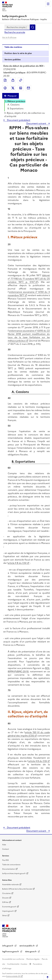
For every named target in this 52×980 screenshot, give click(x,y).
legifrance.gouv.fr (11, 952)
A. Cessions (14, 105)
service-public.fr (27, 946)
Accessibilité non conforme (13, 959)
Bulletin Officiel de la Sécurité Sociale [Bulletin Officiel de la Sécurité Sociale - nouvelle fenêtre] (17, 889)
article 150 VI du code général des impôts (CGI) (29, 734)
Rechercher (33, 27)
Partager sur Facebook (5, 88)
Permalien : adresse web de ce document (21, 80)
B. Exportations (15, 108)
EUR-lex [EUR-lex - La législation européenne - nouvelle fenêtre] (5, 902)
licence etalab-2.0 (13, 976)
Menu (48, 4)
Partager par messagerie (28, 88)
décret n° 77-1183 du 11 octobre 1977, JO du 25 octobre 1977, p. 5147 (29, 279)
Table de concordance (11, 865)
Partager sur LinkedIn (21, 88)
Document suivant (37, 123)
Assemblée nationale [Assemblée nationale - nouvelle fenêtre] (10, 885)
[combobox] (17, 27)
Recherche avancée (15, 32)
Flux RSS (5, 860)
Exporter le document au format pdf (5, 80)
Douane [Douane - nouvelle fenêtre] (5, 898)
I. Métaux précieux (15, 101)
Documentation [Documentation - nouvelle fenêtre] (9, 869)
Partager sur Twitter (13, 88)
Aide (4, 845)
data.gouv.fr (31, 952)
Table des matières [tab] (13, 47)
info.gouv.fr (8, 946)
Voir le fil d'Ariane (9, 37)
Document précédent (18, 120)
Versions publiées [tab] (13, 60)
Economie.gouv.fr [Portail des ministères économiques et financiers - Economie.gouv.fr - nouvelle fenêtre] (9, 907)
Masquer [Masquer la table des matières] (12, 96)
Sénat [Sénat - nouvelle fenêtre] (5, 916)
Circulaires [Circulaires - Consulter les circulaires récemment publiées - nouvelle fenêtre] (6, 893)
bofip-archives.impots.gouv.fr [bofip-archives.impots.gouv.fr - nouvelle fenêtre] (14, 873)
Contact (6, 849)
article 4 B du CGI (17, 563)
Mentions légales (33, 959)
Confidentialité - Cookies (17, 964)
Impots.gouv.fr (8, 911)
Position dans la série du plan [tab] (18, 53)
